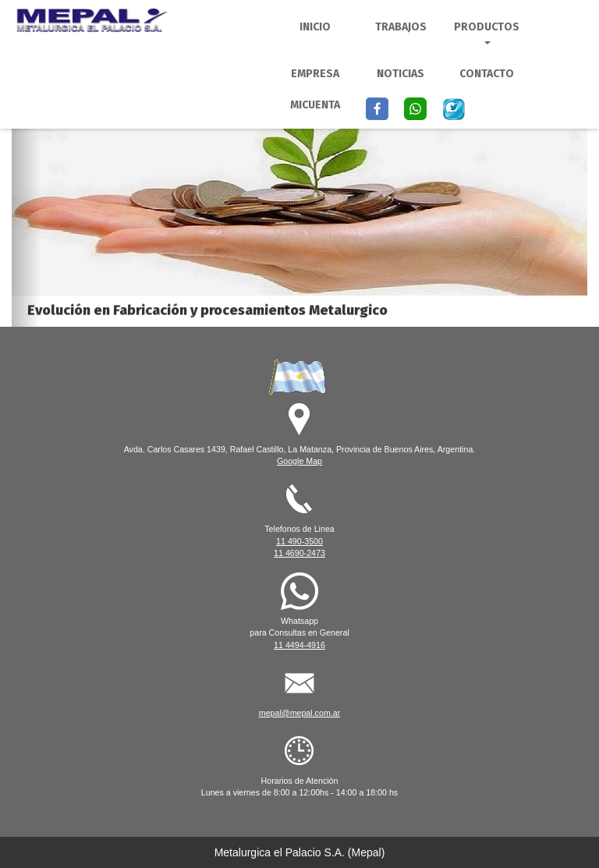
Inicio (315, 27)
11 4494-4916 (299, 645)
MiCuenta (315, 105)
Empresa (315, 74)
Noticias (401, 74)
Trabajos (401, 27)
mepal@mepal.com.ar (299, 713)
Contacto (487, 74)
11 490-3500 (299, 541)
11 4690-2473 (299, 553)
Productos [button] (487, 32)
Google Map (299, 461)
